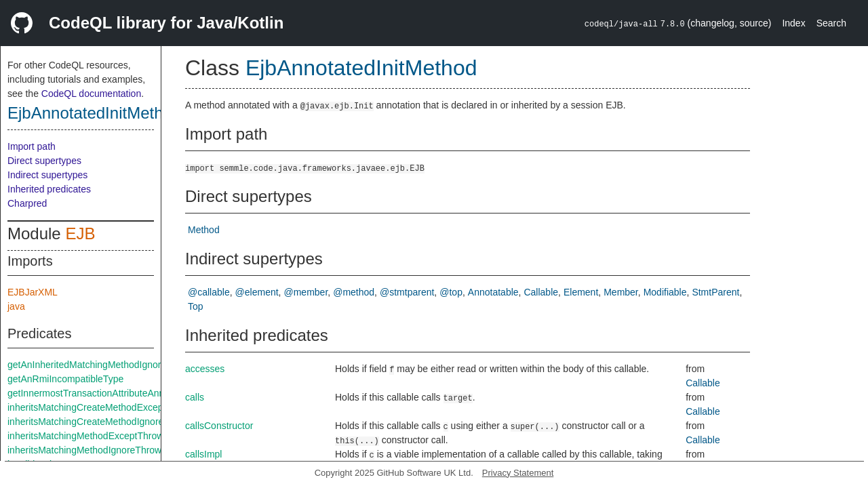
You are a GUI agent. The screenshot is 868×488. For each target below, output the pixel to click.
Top (196, 306)
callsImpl (203, 454)
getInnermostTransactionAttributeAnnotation (100, 393)
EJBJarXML (33, 292)
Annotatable (493, 292)
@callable (209, 292)
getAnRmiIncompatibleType (65, 379)
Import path (32, 146)
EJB (80, 233)
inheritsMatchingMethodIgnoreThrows (87, 450)
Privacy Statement (518, 473)
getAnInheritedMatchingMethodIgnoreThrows (102, 365)
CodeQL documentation (91, 94)
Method (204, 230)
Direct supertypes (44, 161)
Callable (541, 292)
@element (257, 292)
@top (451, 292)
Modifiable (665, 292)
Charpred (27, 203)
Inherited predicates (49, 189)
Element (581, 292)
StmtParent (715, 292)
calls (195, 397)
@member (306, 292)
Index (793, 23)
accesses (205, 369)
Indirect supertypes (47, 175)
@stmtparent (407, 292)
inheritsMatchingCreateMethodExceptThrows (102, 407)
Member (621, 292)
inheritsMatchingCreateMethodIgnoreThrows (101, 422)
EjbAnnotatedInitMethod (94, 113)
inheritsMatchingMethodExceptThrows (88, 436)
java (16, 306)
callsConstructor (219, 426)
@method (354, 292)
